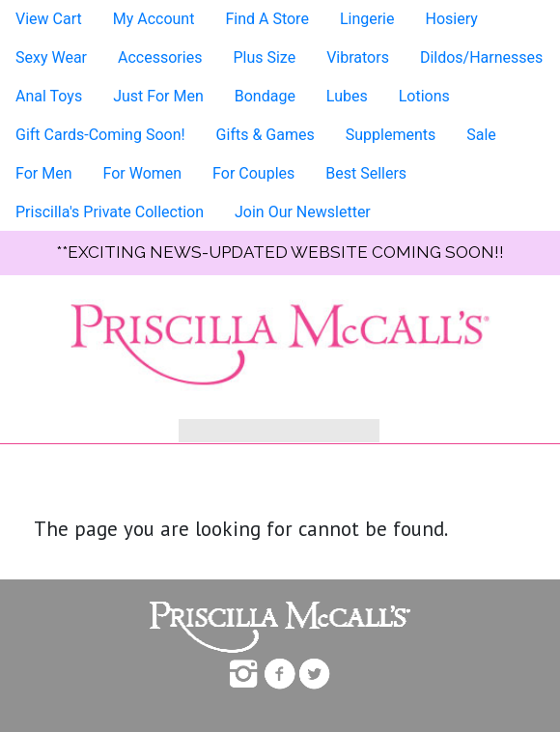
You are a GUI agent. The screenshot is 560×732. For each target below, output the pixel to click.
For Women (142, 173)
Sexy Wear (51, 57)
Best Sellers (366, 173)
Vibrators (358, 57)
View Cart (49, 19)
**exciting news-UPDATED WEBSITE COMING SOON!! (280, 252)
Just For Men (158, 96)
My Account (154, 19)
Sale (481, 135)
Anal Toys (49, 96)
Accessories (160, 57)
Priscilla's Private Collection (110, 212)
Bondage (265, 96)
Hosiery (451, 19)
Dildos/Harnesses (481, 57)
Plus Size (264, 57)
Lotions (424, 96)
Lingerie (367, 19)
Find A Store (266, 19)
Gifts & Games (266, 135)
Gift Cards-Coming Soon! (100, 135)
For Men (43, 173)
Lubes (347, 96)
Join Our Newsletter (303, 212)
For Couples (253, 173)
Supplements (391, 135)
